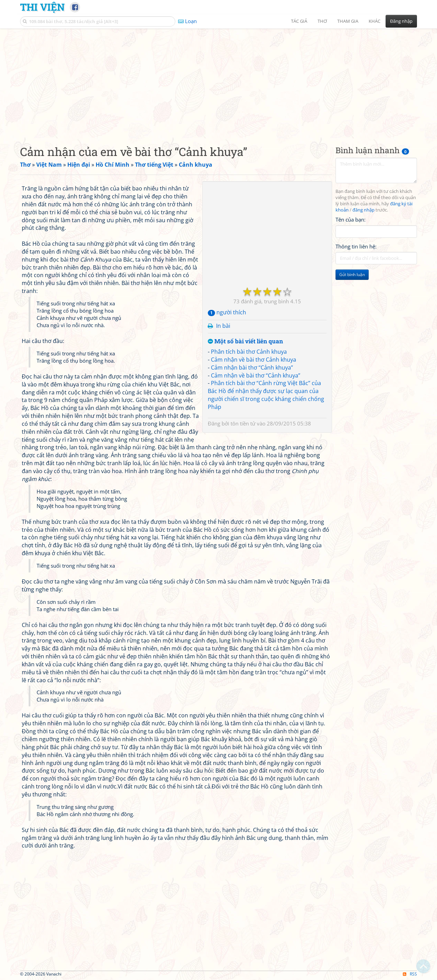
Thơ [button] (322, 21)
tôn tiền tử (243, 423)
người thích (227, 312)
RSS (410, 974)
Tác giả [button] (299, 21)
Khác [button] (375, 21)
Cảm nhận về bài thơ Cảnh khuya (254, 360)
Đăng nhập (401, 21)
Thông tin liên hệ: (356, 246)
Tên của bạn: (351, 219)
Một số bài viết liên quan (245, 341)
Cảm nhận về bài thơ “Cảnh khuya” (256, 375)
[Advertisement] (218, 81)
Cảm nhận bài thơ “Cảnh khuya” (252, 367)
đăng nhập (363, 210)
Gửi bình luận (352, 275)
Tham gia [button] (348, 21)
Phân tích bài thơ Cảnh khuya (249, 352)
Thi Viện (42, 7)
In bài (223, 326)
